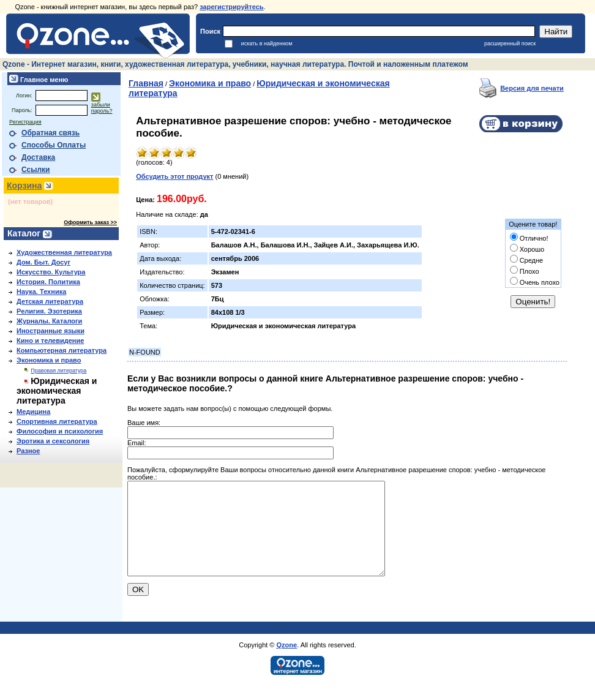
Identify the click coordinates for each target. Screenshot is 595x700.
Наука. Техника (41, 292)
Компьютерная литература (62, 350)
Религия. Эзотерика (49, 311)
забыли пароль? (102, 108)
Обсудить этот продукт (174, 176)
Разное (28, 451)
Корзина (24, 186)
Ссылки (36, 170)
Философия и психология (60, 431)
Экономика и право (49, 360)
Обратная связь (51, 133)
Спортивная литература (57, 421)
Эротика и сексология (53, 441)
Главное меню (43, 80)
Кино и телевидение (50, 341)
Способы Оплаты (54, 145)
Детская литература (50, 301)
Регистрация (25, 122)
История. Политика (48, 282)
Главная (146, 83)
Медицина (33, 412)
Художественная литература (64, 252)
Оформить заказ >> (90, 222)
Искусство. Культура (51, 272)
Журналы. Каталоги (49, 321)
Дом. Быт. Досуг (43, 262)
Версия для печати (532, 88)
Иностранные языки (51, 331)
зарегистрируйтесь (231, 7)
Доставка (38, 157)
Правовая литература (58, 371)
